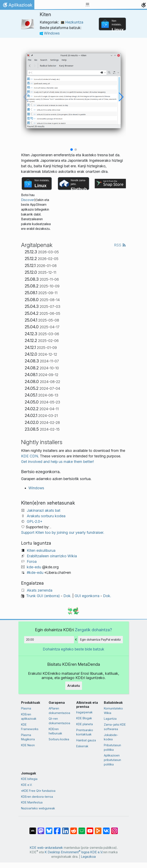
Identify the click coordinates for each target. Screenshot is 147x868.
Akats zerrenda (40, 590)
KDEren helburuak (55, 731)
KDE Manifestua (32, 802)
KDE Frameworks (30, 727)
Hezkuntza (72, 22)
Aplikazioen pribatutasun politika (112, 760)
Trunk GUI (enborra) (43, 596)
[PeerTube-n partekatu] (98, 829)
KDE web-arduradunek (46, 848)
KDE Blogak (84, 718)
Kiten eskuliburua (41, 550)
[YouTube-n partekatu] (90, 829)
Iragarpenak (84, 712)
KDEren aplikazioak (29, 717)
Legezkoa (88, 857)
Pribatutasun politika (112, 747)
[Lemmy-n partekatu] (82, 829)
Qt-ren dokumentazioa (59, 721)
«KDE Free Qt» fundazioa (38, 791)
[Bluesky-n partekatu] (49, 829)
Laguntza (110, 719)
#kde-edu (35, 573)
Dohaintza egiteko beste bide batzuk (73, 649)
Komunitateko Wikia (113, 711)
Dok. (67, 596)
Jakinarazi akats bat (44, 510)
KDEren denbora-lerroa (37, 797)
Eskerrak (82, 746)
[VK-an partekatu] (106, 829)
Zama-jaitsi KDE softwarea (115, 727)
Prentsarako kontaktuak (85, 732)
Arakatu (74, 686)
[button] (72, 150)
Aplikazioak (17, 6)
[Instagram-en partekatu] (114, 829)
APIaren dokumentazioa (59, 711)
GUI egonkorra (87, 596)
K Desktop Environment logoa (67, 852)
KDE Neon (28, 745)
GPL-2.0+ (35, 521)
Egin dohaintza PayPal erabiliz (100, 640)
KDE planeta (85, 724)
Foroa (32, 561)
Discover (28, 200)
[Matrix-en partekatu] (33, 829)
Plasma (26, 708)
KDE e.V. (27, 785)
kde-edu (34, 567)
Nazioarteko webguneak (38, 808)
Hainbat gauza (86, 740)
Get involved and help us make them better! (57, 462)
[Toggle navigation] (88, 5)
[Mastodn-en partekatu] (41, 829)
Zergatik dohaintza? (93, 630)
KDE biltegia (29, 779)
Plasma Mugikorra (28, 737)
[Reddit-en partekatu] (74, 829)
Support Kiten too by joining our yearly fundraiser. (63, 532)
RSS (120, 245)
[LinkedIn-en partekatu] (65, 829)
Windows (50, 33)
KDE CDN (30, 456)
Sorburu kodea (59, 739)
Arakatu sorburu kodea (46, 516)
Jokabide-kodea (111, 737)
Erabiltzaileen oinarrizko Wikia (52, 556)
